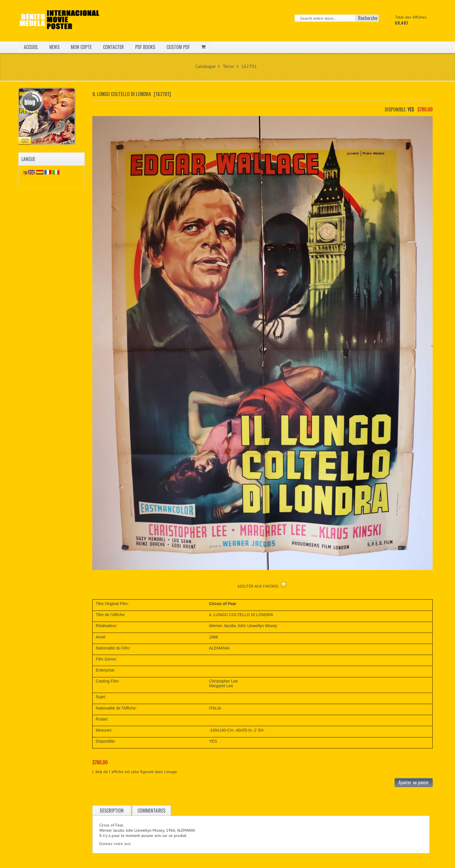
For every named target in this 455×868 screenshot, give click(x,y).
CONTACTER (113, 47)
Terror (228, 66)
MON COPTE (81, 47)
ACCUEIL (31, 47)
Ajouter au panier (414, 782)
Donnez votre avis (115, 844)
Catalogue (205, 66)
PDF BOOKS (145, 47)
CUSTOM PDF (178, 47)
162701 (249, 66)
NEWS (54, 47)
